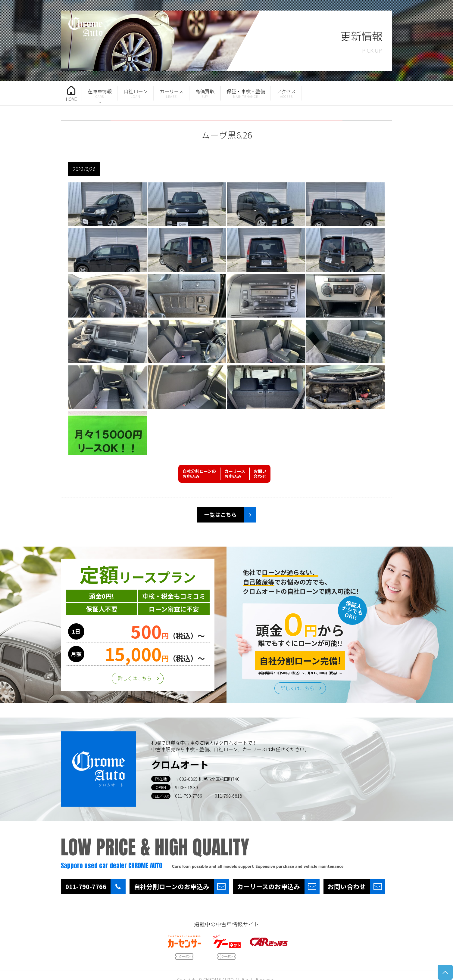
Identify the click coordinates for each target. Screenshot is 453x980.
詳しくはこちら (135, 678)
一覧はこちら (220, 515)
